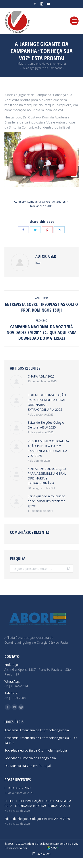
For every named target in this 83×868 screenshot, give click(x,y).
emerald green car (29, 865)
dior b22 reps (52, 865)
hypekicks (8, 865)
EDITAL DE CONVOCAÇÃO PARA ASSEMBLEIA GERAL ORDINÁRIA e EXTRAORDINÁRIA (47, 476)
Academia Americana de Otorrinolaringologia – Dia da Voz (41, 740)
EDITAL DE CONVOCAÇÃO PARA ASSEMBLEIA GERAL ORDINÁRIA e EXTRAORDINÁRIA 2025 (47, 402)
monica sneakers (71, 860)
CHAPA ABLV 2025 (41, 376)
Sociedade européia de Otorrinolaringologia (36, 750)
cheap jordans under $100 (41, 860)
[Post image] (17, 382)
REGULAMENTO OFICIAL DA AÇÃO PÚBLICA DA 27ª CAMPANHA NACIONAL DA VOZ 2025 (48, 448)
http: (38, 263)
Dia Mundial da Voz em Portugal (28, 766)
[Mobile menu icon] (74, 21)
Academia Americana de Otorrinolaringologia (37, 730)
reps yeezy (16, 860)
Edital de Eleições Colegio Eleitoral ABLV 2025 (46, 425)
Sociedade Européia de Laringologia (30, 758)
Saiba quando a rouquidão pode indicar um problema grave (46, 501)
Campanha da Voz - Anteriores (46, 202)
